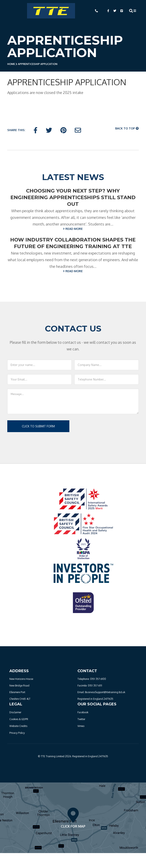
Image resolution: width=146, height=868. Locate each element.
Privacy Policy (17, 733)
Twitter (81, 719)
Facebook (83, 712)
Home (11, 64)
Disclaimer (15, 712)
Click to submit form (38, 426)
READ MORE (73, 229)
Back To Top (127, 128)
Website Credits (18, 726)
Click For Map (73, 818)
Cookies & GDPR (19, 719)
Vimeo (81, 726)
